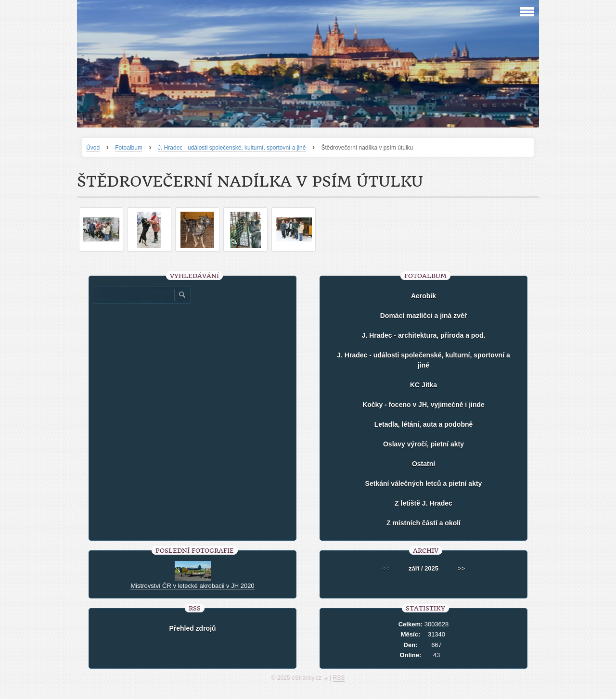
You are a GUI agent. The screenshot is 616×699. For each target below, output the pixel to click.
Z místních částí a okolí (423, 523)
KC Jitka (423, 385)
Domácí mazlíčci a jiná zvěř (424, 316)
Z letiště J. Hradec (423, 503)
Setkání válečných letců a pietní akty (424, 483)
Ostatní (423, 464)
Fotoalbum (129, 148)
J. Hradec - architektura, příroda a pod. (424, 335)
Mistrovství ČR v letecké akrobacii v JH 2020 (192, 586)
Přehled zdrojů (192, 628)
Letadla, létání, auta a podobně (424, 424)
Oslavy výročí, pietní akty (423, 444)
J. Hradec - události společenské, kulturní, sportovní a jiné (232, 148)
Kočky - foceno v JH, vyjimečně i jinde (423, 405)
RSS (339, 678)
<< (386, 568)
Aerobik (423, 296)
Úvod (93, 148)
